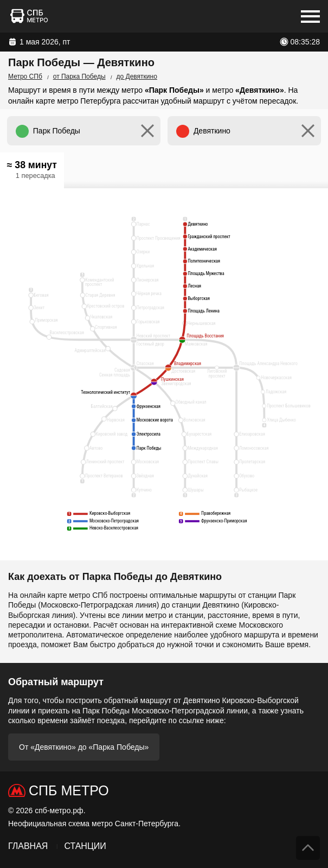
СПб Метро (69, 790)
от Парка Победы (79, 76)
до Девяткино (137, 76)
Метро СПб (25, 76)
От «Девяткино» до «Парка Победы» (84, 747)
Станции (85, 846)
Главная (28, 846)
